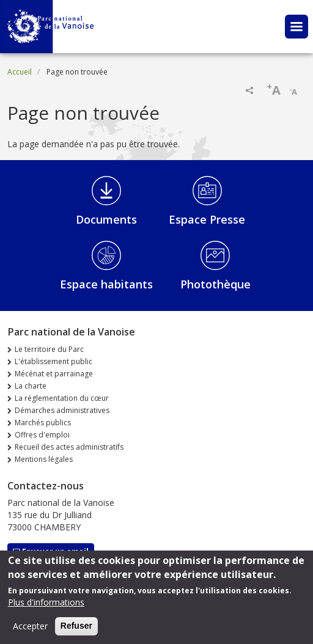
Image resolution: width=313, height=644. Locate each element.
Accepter (30, 630)
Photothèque (215, 284)
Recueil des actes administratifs (69, 447)
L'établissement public (53, 361)
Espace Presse (207, 219)
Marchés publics (43, 423)
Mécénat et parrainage (54, 374)
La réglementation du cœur (62, 398)
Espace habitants (106, 284)
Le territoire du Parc (49, 349)
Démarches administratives (62, 410)
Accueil (20, 72)
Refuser (76, 629)
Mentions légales (44, 459)
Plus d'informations (46, 606)
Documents (106, 219)
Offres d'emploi (42, 435)
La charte (31, 386)
